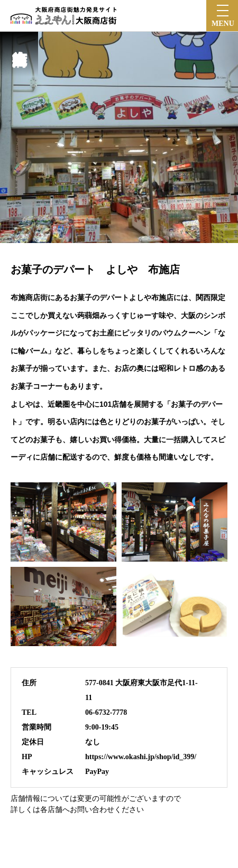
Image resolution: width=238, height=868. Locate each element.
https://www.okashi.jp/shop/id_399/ (141, 757)
